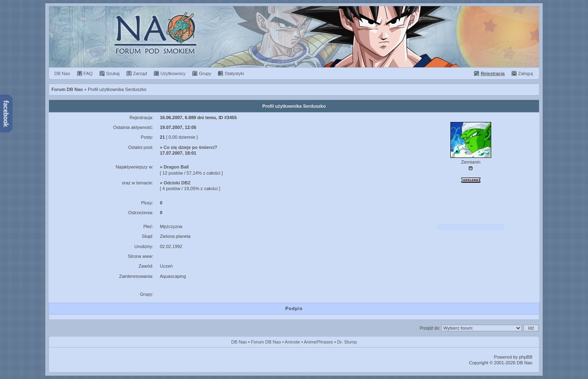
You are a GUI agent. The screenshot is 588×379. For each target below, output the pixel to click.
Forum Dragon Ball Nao (294, 37)
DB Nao (239, 342)
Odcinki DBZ (177, 183)
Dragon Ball (176, 167)
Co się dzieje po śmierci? (190, 147)
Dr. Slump (347, 342)
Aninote (292, 342)
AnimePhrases (318, 342)
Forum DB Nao (266, 342)
